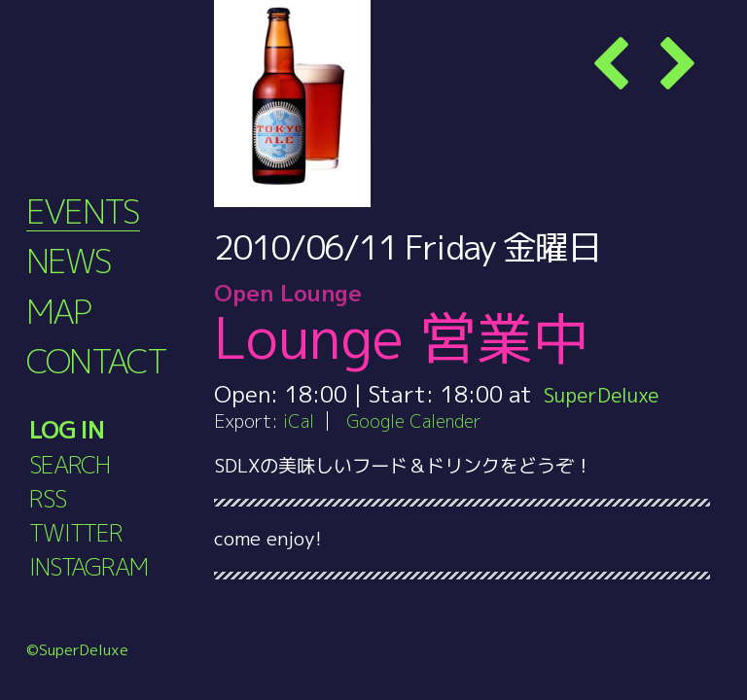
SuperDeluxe (610, 394)
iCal (300, 420)
